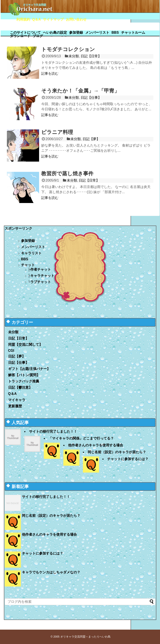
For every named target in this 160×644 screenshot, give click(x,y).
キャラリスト (31, 253)
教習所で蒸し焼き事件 (67, 174)
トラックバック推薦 (24, 381)
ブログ (38, 36)
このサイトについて (25, 33)
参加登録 (76, 33)
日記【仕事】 (91, 98)
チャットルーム (133, 33)
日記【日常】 (91, 56)
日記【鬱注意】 (20, 387)
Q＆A (37, 19)
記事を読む (50, 73)
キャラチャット (42, 276)
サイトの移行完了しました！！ (53, 431)
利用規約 (23, 19)
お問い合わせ (76, 19)
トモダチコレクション (68, 49)
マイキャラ (17, 400)
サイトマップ (53, 19)
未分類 (74, 56)
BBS (115, 33)
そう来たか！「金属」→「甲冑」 (80, 91)
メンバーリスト (97, 33)
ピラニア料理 (57, 132)
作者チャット (41, 269)
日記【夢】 (91, 139)
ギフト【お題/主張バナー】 (29, 369)
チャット (28, 265)
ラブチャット (41, 282)
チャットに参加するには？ (128, 459)
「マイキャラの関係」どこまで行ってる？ (81, 438)
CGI (11, 351)
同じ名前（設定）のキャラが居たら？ (117, 452)
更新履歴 (15, 406)
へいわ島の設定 (55, 33)
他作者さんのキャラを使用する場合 (96, 445)
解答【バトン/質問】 (24, 375)
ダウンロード (20, 36)
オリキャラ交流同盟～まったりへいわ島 (85, 637)
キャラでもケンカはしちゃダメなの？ (51, 572)
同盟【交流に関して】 (25, 345)
